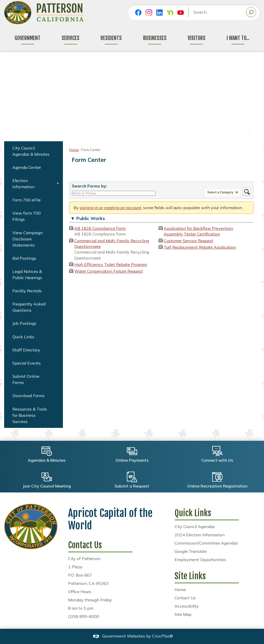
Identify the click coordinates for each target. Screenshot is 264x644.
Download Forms (28, 396)
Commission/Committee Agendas (206, 543)
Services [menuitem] (71, 38)
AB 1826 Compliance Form (100, 228)
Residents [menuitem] (111, 38)
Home (74, 150)
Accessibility (187, 606)
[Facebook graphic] (138, 13)
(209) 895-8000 (84, 616)
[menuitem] (34, 151)
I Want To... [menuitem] (238, 38)
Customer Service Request (188, 241)
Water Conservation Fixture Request (109, 271)
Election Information (23, 184)
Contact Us (185, 598)
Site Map (183, 614)
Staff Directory (26, 350)
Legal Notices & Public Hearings (27, 274)
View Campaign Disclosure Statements (28, 239)
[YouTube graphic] (181, 13)
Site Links (190, 576)
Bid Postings (24, 258)
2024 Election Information (200, 535)
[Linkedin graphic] (159, 13)
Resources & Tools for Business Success (30, 415)
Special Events (27, 363)
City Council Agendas (195, 527)
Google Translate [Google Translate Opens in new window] (191, 551)
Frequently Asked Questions (29, 307)
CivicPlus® (163, 636)
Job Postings (24, 323)
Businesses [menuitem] (155, 38)
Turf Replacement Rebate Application (200, 247)
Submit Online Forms (26, 379)
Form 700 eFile (27, 200)
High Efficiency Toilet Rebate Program (111, 264)
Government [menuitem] (28, 38)
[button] (251, 13)
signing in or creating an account (110, 208)
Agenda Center (27, 167)
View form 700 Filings (27, 216)
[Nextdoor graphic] (170, 13)
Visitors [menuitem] (197, 38)
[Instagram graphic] (149, 13)
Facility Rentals (27, 291)
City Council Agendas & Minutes (31, 151)
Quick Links (23, 337)
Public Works (91, 218)
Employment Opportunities (200, 560)
